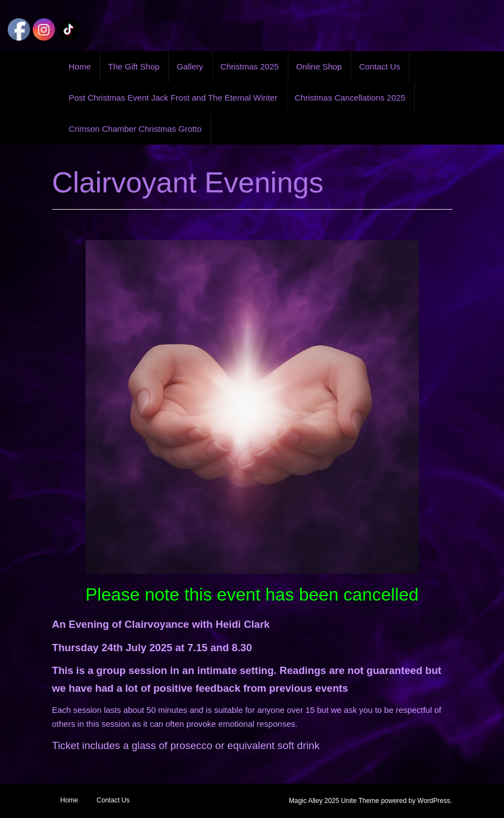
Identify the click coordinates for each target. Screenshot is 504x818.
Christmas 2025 (250, 66)
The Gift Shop (134, 66)
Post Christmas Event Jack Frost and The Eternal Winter (173, 98)
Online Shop (319, 66)
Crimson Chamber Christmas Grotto (135, 129)
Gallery (190, 66)
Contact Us (380, 66)
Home (80, 66)
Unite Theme (360, 801)
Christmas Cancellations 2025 (350, 98)
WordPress (434, 801)
